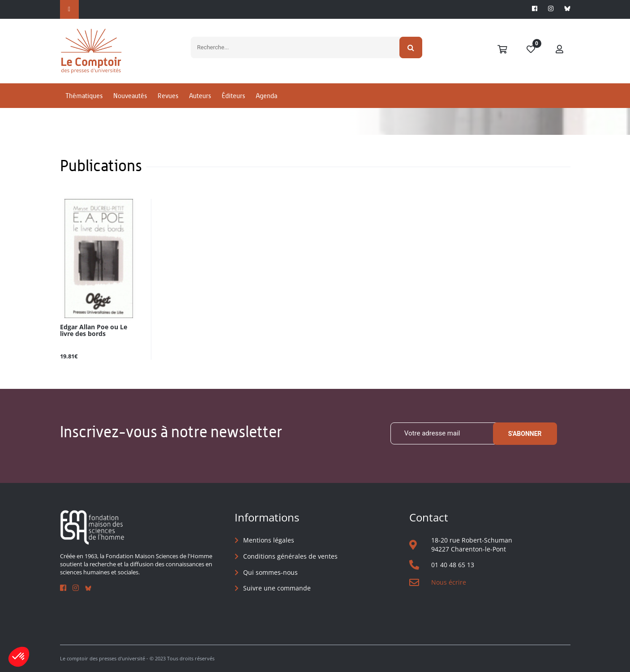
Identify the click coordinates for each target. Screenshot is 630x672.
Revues (168, 96)
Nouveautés (130, 96)
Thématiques (84, 96)
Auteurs (200, 96)
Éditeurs (233, 96)
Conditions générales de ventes (290, 556)
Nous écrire (449, 582)
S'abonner (525, 434)
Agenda (266, 96)
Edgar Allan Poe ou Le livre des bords (94, 331)
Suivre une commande (277, 588)
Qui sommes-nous (270, 572)
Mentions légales (269, 540)
